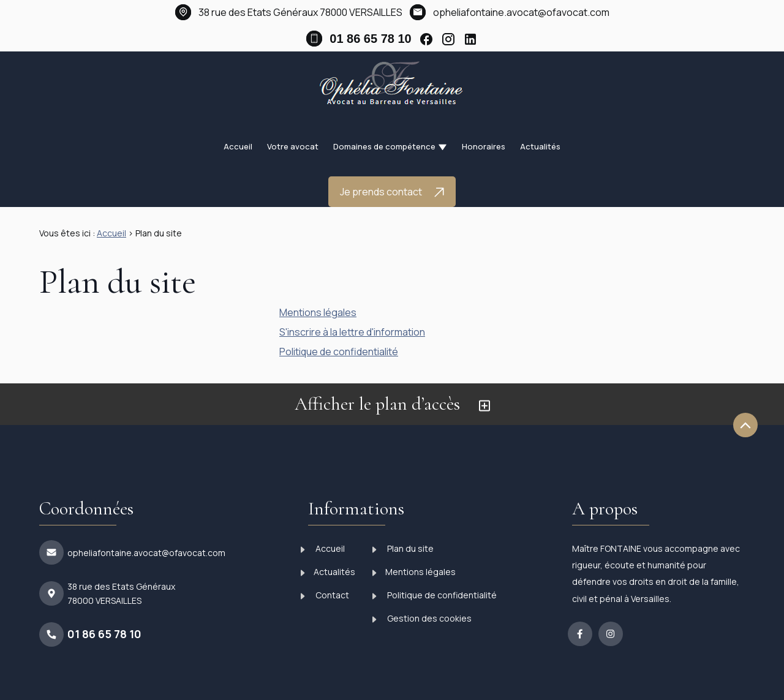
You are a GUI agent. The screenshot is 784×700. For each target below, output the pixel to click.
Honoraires (484, 146)
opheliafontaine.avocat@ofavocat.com (521, 12)
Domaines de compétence (384, 146)
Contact (325, 595)
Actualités (540, 146)
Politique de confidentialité (339, 352)
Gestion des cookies (422, 618)
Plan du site (403, 548)
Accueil (238, 146)
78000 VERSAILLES (300, 12)
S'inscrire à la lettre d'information (352, 332)
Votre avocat (293, 146)
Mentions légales (318, 312)
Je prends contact (392, 192)
